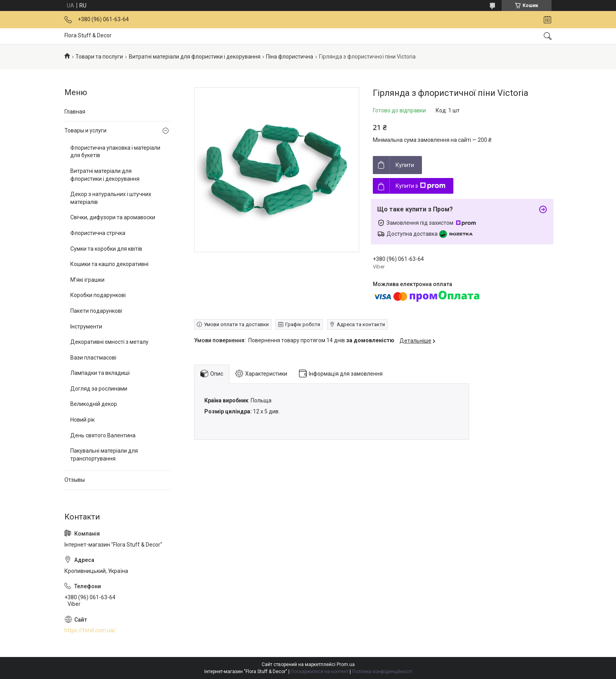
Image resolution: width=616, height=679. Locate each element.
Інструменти (86, 327)
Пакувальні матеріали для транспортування (104, 455)
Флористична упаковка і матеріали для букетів (115, 152)
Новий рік (82, 420)
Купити (405, 165)
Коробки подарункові (98, 295)
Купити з (421, 186)
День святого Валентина (103, 435)
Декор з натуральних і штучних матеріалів (111, 198)
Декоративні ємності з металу (109, 342)
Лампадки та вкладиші (100, 373)
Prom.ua (346, 664)
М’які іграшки (87, 280)
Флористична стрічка (98, 233)
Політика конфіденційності (382, 672)
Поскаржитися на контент (320, 672)
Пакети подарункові (96, 311)
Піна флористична (290, 57)
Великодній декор (94, 404)
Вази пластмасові (93, 358)
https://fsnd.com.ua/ (90, 630)
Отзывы (75, 480)
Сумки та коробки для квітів (106, 249)
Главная (75, 112)
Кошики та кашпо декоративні (109, 264)
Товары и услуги (85, 130)
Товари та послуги (99, 57)
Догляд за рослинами (99, 389)
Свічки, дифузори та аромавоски (113, 217)
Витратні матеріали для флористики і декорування (195, 57)
